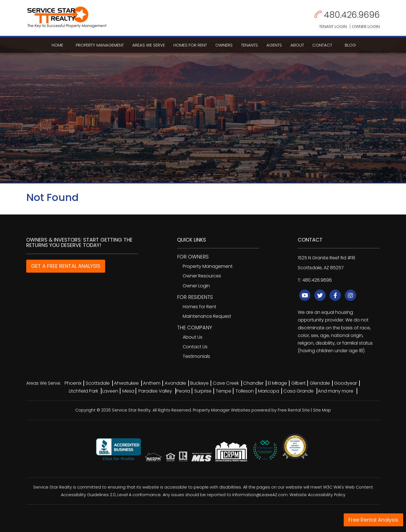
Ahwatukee (126, 383)
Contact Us (195, 347)
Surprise (203, 391)
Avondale (175, 383)
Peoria (183, 391)
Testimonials (196, 356)
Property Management (100, 45)
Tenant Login (333, 26)
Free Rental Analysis (373, 520)
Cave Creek (226, 383)
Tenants (250, 45)
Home (57, 45)
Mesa (128, 391)
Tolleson (245, 391)
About (297, 45)
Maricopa (269, 391)
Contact (322, 45)
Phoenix (73, 383)
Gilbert (298, 383)
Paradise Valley (155, 391)
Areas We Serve (149, 45)
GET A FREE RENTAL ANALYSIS (66, 266)
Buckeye (199, 383)
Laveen (110, 391)
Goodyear (346, 383)
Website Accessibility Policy (317, 495)
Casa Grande (298, 391)
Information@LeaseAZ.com (260, 495)
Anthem (152, 383)
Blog (350, 45)
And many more (336, 391)
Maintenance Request (207, 316)
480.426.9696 (352, 15)
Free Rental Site (294, 410)
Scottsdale (98, 383)
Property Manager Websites (222, 410)
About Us (193, 337)
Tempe (223, 391)
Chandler (253, 383)
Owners (224, 45)
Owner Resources (202, 276)
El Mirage (277, 383)
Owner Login (366, 26)
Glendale (320, 383)
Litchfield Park (83, 391)
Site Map (322, 410)
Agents (274, 45)
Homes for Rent (190, 45)
